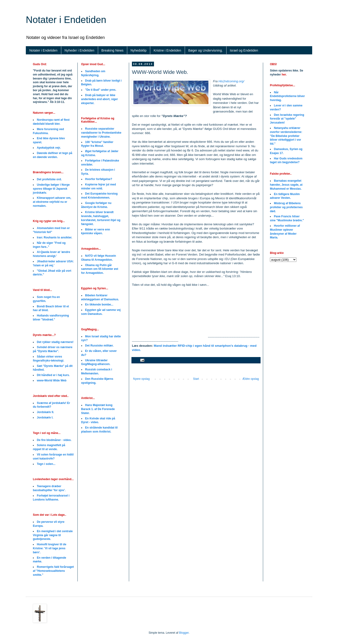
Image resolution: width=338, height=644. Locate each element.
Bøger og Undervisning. (205, 50)
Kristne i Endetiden (167, 50)
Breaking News (112, 50)
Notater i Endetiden (66, 20)
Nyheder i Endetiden (79, 50)
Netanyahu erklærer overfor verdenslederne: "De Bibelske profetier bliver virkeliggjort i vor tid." (286, 136)
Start (196, 379)
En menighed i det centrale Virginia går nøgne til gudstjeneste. (53, 535)
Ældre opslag (251, 379)
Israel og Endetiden (244, 50)
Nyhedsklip (138, 50)
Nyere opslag (141, 379)
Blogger (184, 633)
